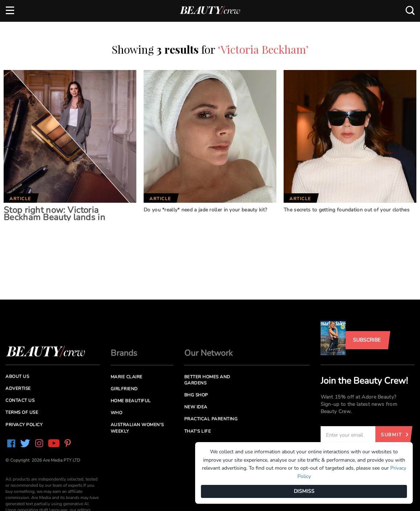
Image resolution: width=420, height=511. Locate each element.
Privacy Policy (24, 425)
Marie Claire (127, 377)
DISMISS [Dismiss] (304, 491)
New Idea (196, 407)
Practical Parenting (211, 419)
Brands (124, 353)
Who (117, 413)
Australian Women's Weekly (137, 428)
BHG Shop (196, 395)
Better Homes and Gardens (207, 380)
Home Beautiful (131, 401)
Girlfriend (124, 389)
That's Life (198, 431)
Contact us (20, 400)
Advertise (18, 388)
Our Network (209, 353)
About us (17, 376)
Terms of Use (22, 412)
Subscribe (367, 340)
